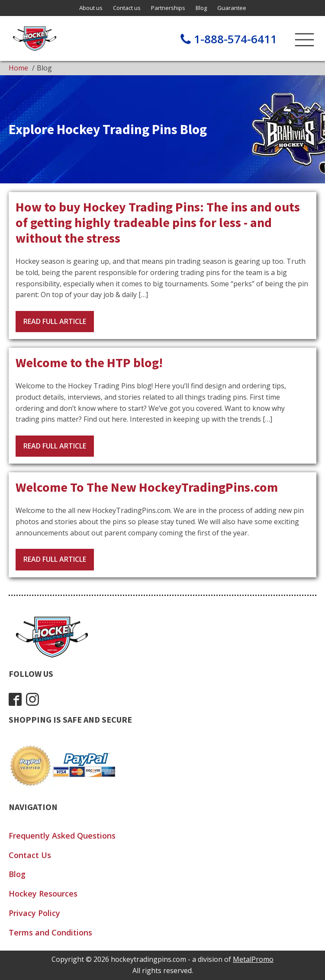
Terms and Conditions (50, 932)
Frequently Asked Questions (62, 836)
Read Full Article (55, 321)
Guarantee (232, 8)
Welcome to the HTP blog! (89, 362)
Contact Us (30, 855)
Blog (201, 8)
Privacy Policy (34, 913)
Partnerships (168, 8)
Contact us (127, 8)
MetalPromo (253, 959)
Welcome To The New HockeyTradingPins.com (147, 487)
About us (91, 8)
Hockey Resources (43, 894)
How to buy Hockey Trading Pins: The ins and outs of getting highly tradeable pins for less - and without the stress (158, 222)
